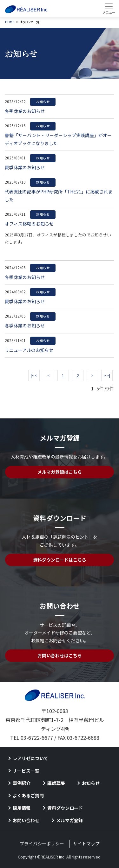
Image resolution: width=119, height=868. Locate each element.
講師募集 (56, 783)
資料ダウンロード (65, 808)
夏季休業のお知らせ (30, 167)
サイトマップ (86, 843)
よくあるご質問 (28, 795)
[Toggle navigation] (109, 9)
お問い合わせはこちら (60, 655)
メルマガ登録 (69, 820)
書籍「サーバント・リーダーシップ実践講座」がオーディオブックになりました (58, 138)
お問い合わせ (26, 820)
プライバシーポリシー (42, 843)
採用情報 (22, 808)
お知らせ (91, 783)
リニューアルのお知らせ (30, 349)
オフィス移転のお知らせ (30, 223)
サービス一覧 (26, 771)
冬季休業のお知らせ (30, 110)
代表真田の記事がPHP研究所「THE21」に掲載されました (59, 195)
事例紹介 (22, 783)
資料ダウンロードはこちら (60, 560)
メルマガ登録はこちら (60, 472)
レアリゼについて (30, 758)
